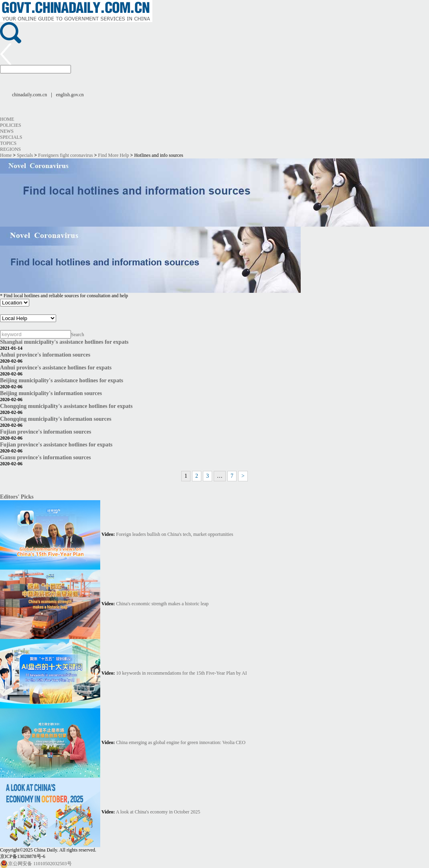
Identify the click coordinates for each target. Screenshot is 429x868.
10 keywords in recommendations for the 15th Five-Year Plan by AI (182, 673)
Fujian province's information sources (46, 432)
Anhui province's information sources (45, 355)
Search (78, 335)
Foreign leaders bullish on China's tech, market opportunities (175, 534)
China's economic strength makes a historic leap (163, 604)
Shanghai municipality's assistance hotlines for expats (64, 342)
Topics (8, 143)
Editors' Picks (17, 497)
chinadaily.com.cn (29, 95)
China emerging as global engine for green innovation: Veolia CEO (181, 742)
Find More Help (114, 155)
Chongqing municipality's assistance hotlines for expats (66, 406)
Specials (11, 137)
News (7, 131)
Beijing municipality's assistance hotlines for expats (62, 380)
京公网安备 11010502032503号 (36, 864)
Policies (11, 125)
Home (7, 119)
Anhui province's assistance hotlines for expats (56, 367)
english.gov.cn (70, 95)
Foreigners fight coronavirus (66, 155)
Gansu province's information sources (46, 457)
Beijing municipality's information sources (51, 393)
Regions (10, 149)
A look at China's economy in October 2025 (158, 812)
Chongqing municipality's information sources (56, 419)
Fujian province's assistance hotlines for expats (56, 444)
